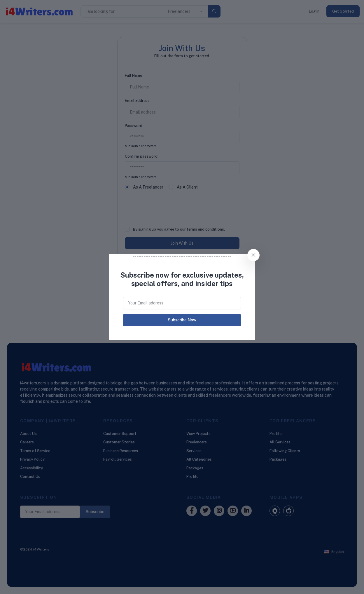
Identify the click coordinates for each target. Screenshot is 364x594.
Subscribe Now (182, 320)
